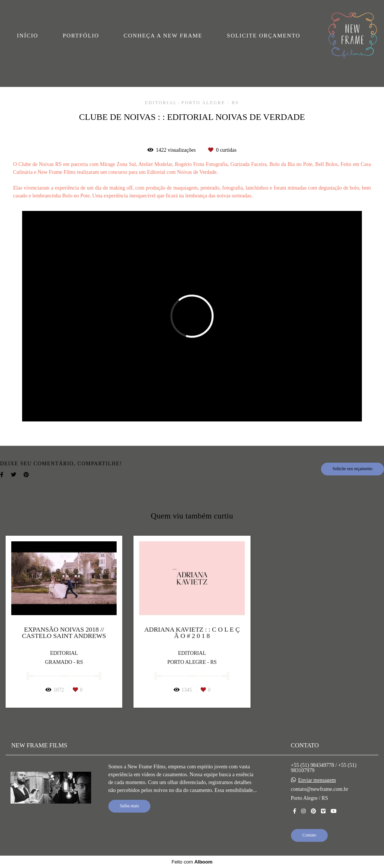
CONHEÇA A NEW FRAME (163, 36)
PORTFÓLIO (81, 36)
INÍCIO (28, 36)
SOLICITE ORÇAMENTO (264, 36)
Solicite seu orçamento (352, 469)
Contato (310, 835)
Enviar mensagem (317, 780)
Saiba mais (130, 806)
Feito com (192, 862)
